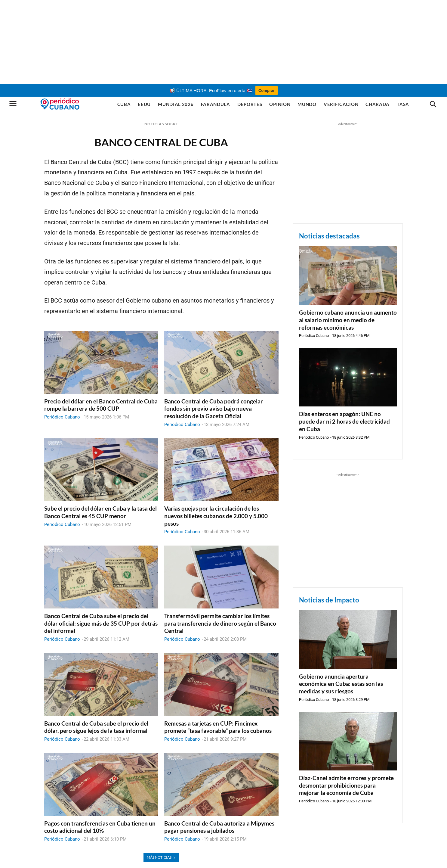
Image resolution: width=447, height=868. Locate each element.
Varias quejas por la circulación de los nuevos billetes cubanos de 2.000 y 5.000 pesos (216, 516)
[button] (433, 104)
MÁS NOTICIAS (161, 857)
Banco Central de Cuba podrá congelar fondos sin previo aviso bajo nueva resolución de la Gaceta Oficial (214, 409)
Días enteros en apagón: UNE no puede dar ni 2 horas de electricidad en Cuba (344, 421)
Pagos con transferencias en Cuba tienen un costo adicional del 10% (100, 827)
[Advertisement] (223, 42)
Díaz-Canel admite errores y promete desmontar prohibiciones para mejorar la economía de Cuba (346, 785)
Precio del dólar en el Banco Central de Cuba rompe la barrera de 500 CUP (101, 405)
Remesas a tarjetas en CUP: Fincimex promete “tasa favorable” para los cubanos (218, 727)
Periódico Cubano (62, 417)
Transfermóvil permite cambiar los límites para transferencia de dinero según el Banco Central (220, 623)
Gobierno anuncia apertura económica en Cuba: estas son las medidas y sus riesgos (341, 684)
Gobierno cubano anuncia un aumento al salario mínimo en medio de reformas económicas (348, 320)
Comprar (267, 90)
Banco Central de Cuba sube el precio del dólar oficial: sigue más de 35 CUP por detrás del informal (101, 623)
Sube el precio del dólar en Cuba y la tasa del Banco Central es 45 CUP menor (100, 512)
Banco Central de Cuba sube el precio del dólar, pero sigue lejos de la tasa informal (96, 727)
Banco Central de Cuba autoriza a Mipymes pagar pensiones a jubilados (219, 827)
